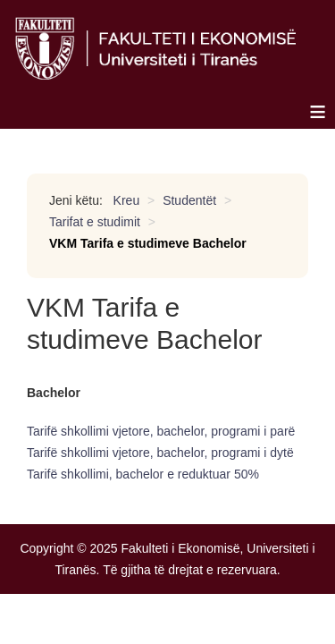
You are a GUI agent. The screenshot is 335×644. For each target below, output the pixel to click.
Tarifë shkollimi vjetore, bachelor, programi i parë (161, 431)
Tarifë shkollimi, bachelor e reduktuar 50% (143, 474)
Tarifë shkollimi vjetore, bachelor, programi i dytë (160, 453)
